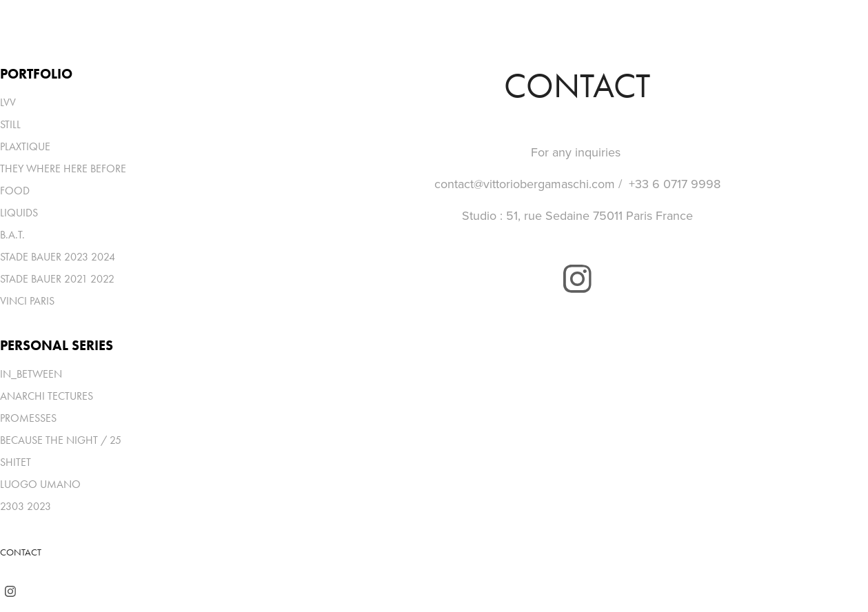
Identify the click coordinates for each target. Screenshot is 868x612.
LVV (8, 102)
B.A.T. (12, 235)
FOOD (15, 191)
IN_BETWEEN (31, 374)
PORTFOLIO (36, 74)
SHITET (16, 462)
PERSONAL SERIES (57, 345)
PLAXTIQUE (25, 146)
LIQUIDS (19, 213)
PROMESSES (28, 418)
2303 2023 (26, 506)
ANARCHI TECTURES (47, 396)
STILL (10, 124)
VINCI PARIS (27, 301)
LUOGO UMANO (40, 484)
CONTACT (21, 552)
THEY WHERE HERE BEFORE (63, 169)
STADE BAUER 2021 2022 (57, 279)
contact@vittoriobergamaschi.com (525, 184)
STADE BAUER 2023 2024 (58, 257)
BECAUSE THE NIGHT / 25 (61, 440)
